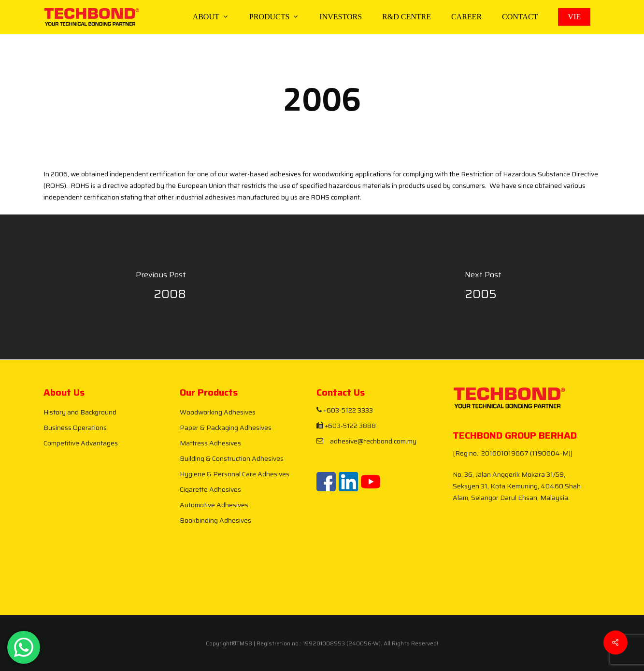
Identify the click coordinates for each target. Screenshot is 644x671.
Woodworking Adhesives (218, 412)
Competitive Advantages (81, 443)
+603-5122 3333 (345, 410)
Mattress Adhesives (210, 443)
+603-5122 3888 (346, 426)
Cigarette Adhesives (210, 489)
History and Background (80, 412)
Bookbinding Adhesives (215, 520)
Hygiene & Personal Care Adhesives (235, 474)
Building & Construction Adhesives (232, 458)
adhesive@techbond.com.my (366, 441)
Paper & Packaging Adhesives (226, 428)
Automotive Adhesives (214, 505)
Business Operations (75, 428)
